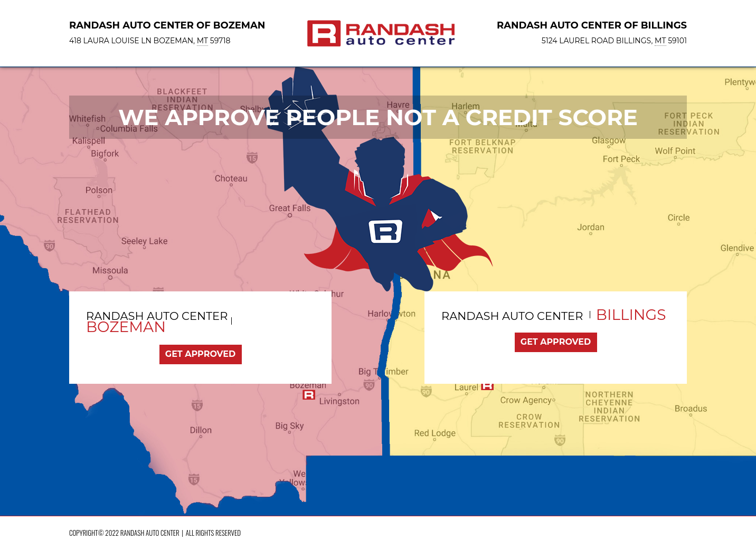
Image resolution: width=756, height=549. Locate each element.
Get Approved (200, 354)
